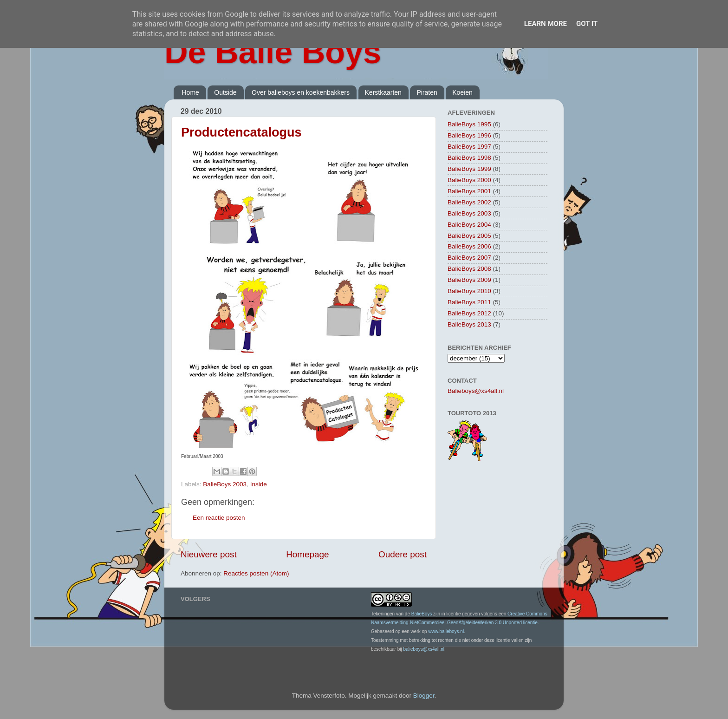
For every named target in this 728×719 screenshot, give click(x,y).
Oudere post (403, 554)
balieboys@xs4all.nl (424, 649)
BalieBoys (422, 614)
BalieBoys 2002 (469, 202)
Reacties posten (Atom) (256, 573)
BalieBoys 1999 (469, 169)
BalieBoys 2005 (469, 236)
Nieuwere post (209, 554)
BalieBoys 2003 (225, 484)
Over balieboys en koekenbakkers (301, 92)
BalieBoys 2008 (469, 269)
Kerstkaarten (383, 92)
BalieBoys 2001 (469, 191)
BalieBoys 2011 (469, 302)
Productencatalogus (241, 132)
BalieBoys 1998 (469, 158)
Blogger (424, 696)
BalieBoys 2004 (469, 225)
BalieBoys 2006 (469, 246)
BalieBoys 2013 (469, 324)
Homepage (307, 554)
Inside (259, 484)
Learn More (546, 24)
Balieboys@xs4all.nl (476, 391)
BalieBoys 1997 (469, 147)
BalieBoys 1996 (469, 135)
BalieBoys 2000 (469, 180)
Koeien (462, 92)
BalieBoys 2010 (469, 291)
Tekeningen (383, 614)
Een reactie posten (219, 518)
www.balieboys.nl (446, 631)
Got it (587, 24)
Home (191, 92)
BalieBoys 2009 (469, 280)
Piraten (427, 92)
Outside (225, 92)
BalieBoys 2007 (469, 258)
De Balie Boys (273, 52)
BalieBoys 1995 (469, 124)
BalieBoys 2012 (469, 313)
